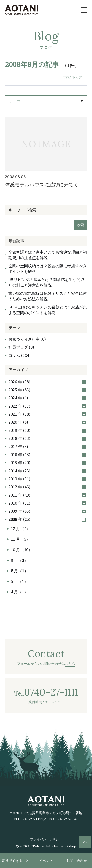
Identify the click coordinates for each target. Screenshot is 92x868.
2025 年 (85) (47, 390)
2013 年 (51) (47, 479)
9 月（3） (19, 560)
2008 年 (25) (47, 519)
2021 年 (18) (47, 414)
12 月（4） (20, 529)
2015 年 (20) (47, 463)
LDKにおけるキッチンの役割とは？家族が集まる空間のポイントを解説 (48, 310)
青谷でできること (15, 861)
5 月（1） (19, 581)
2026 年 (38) (47, 382)
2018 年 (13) (47, 438)
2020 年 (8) (47, 422)
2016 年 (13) (47, 455)
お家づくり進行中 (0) (27, 339)
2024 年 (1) (47, 398)
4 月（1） (19, 592)
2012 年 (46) (47, 487)
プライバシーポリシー (46, 839)
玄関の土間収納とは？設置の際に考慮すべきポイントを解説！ (48, 269)
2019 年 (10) (47, 430)
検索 (80, 225)
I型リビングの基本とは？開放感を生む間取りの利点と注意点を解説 (46, 282)
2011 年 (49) (47, 495)
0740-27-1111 (32, 819)
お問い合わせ (77, 861)
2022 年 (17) (47, 406)
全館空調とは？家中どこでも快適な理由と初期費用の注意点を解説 (48, 255)
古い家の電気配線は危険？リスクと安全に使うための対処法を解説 (48, 296)
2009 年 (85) (47, 511)
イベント (46, 861)
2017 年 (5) (47, 447)
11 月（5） (20, 539)
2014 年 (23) (47, 471)
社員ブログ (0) (21, 347)
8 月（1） (19, 571)
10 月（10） (22, 550)
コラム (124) (19, 355)
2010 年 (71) (47, 503)
